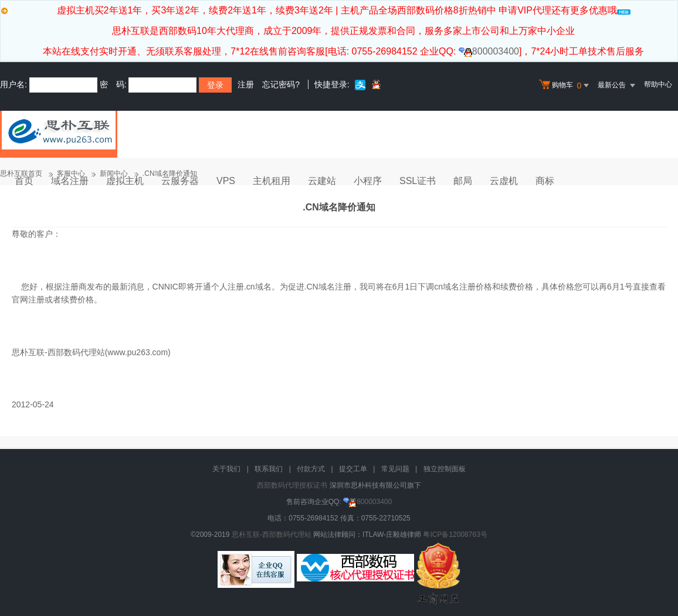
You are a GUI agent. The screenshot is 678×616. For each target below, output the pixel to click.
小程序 (368, 181)
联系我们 (269, 469)
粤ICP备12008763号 (455, 535)
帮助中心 (658, 84)
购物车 (565, 86)
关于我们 (226, 469)
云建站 (322, 181)
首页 (24, 181)
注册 (246, 84)
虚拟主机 (125, 181)
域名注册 (70, 181)
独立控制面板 (445, 469)
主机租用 (272, 181)
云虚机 (504, 181)
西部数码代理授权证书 (292, 485)
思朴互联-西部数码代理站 (272, 535)
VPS (226, 181)
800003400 (489, 51)
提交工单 (353, 469)
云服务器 (180, 181)
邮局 (463, 181)
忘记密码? (281, 84)
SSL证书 (418, 181)
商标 (545, 181)
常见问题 (395, 469)
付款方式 (311, 469)
